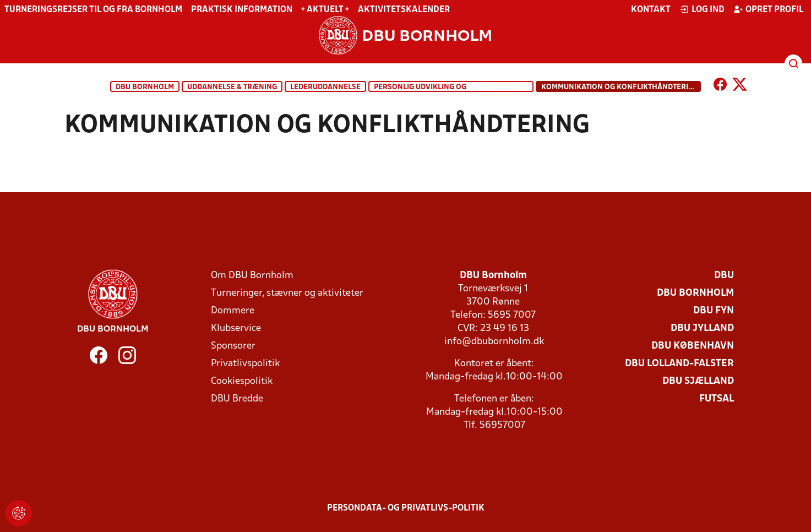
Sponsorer (233, 346)
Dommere (233, 311)
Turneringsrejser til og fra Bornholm (93, 10)
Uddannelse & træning (232, 87)
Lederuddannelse (325, 87)
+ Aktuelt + (325, 10)
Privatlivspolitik (245, 364)
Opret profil (768, 9)
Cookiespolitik (242, 381)
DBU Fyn (714, 311)
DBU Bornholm (145, 87)
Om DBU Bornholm (252, 276)
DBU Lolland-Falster (679, 364)
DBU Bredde (237, 399)
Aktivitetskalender (404, 10)
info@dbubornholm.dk (494, 342)
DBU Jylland (702, 329)
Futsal (717, 399)
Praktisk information (242, 10)
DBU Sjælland (698, 381)
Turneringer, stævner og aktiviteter (287, 293)
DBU (724, 276)
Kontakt (651, 10)
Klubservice (236, 329)
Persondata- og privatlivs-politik (406, 508)
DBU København (693, 346)
